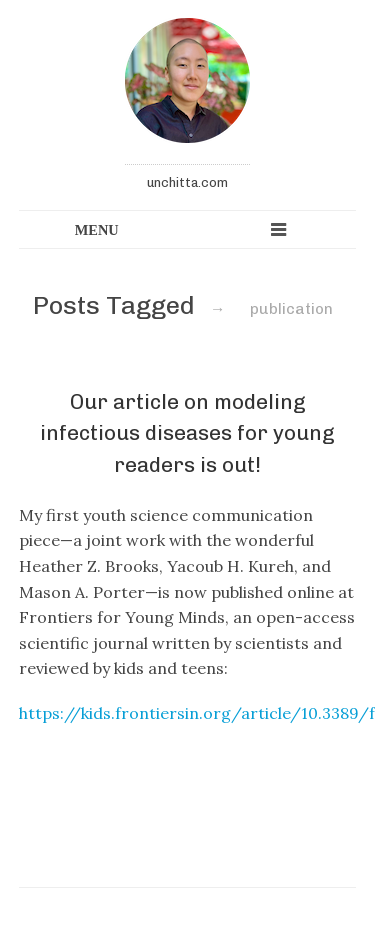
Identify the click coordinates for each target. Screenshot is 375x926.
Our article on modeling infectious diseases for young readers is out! (187, 432)
